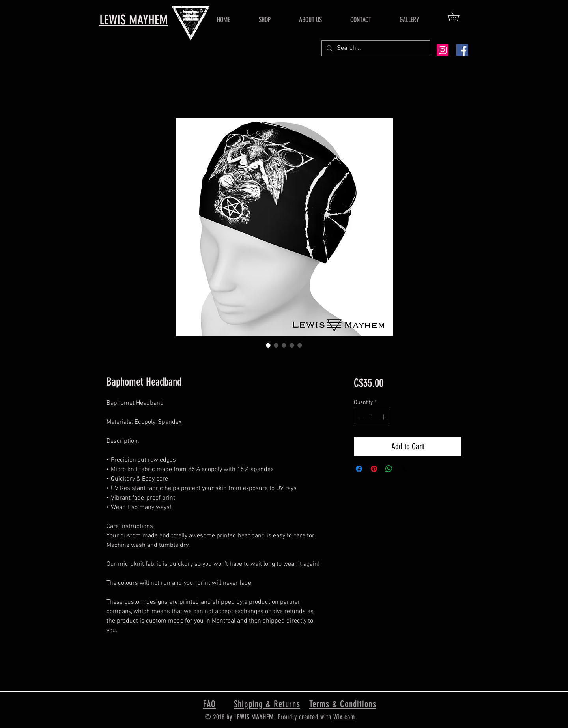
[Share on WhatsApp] (389, 469)
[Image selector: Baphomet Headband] (268, 345)
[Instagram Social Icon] (443, 50)
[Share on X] (404, 469)
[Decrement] (360, 417)
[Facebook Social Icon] (462, 50)
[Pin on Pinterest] (374, 469)
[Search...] (375, 48)
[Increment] (384, 417)
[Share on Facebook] (359, 469)
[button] (458, 17)
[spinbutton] (372, 417)
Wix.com (344, 717)
